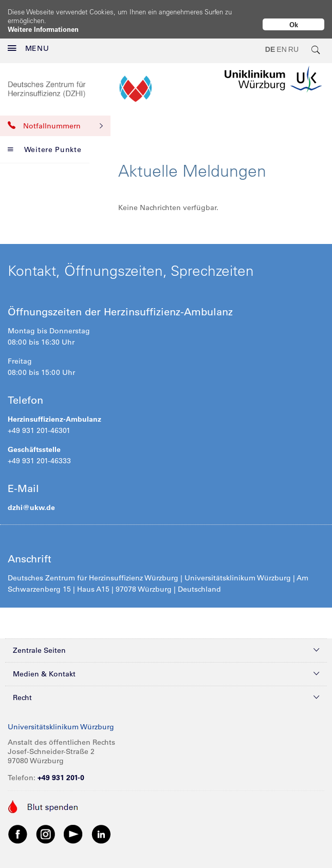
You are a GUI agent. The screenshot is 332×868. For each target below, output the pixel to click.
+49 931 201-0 (61, 769)
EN (281, 41)
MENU (29, 40)
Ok (294, 24)
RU (293, 41)
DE (270, 41)
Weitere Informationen (43, 29)
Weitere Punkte (45, 141)
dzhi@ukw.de (31, 499)
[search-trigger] (316, 41)
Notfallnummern (55, 118)
